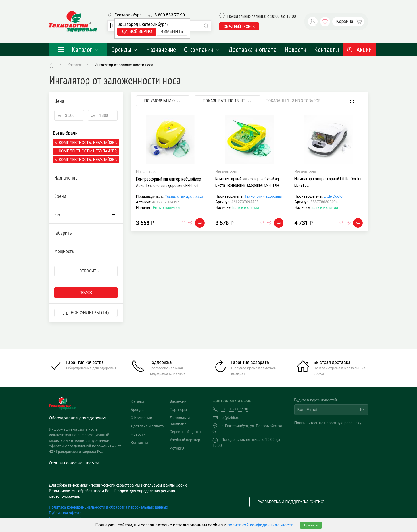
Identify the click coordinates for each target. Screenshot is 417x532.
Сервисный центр (185, 432)
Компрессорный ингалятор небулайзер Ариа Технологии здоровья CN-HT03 (169, 182)
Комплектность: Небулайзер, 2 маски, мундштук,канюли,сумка (88, 151)
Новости (295, 49)
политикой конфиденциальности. (261, 525)
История (177, 448)
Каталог (78, 49)
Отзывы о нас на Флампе (74, 463)
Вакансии (178, 401)
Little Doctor (334, 196)
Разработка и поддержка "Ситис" (291, 502)
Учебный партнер (185, 440)
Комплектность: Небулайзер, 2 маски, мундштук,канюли (88, 160)
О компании (202, 49)
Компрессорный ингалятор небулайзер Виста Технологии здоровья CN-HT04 (248, 182)
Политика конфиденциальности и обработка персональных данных (109, 507)
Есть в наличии (166, 208)
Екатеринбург (128, 15)
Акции (359, 49)
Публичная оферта (65, 513)
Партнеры (178, 410)
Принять (311, 525)
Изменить (172, 32)
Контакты (327, 49)
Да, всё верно (137, 32)
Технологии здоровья (184, 197)
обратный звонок (239, 26)
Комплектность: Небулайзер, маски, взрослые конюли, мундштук (88, 143)
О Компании (141, 418)
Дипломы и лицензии (180, 421)
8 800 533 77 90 (170, 15)
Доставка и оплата (253, 49)
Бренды (125, 49)
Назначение (161, 49)
